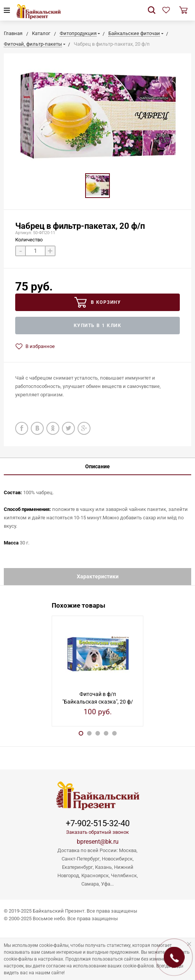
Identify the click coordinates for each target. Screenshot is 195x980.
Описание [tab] (97, 466)
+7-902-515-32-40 (98, 824)
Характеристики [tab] (98, 576)
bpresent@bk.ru (98, 842)
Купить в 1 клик (98, 326)
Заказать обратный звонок (97, 832)
